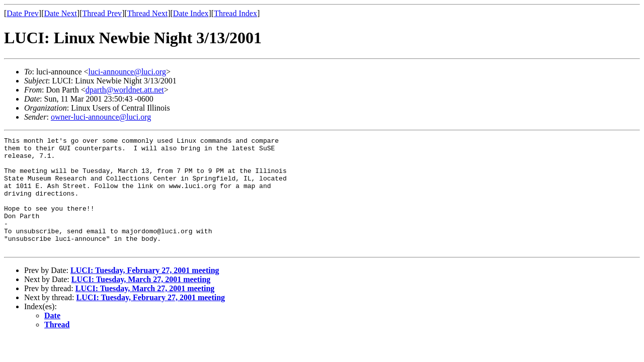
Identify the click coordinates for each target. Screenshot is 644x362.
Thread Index (235, 13)
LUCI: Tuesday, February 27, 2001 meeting (145, 293)
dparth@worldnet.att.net (125, 90)
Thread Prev (102, 13)
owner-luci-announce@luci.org (101, 117)
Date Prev (23, 13)
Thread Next (147, 13)
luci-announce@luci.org (127, 72)
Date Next (61, 13)
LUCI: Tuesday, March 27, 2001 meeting (141, 302)
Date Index (191, 13)
